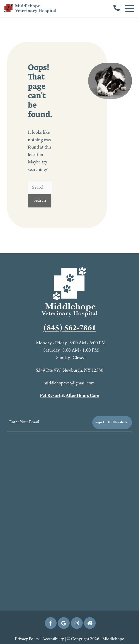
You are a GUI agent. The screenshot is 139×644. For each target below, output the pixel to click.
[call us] (117, 9)
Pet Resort (50, 396)
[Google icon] (64, 623)
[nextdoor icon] (90, 623)
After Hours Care (83, 396)
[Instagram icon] (77, 623)
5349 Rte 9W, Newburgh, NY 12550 (69, 370)
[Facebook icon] (51, 623)
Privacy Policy (27, 639)
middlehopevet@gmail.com (69, 383)
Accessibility (53, 639)
